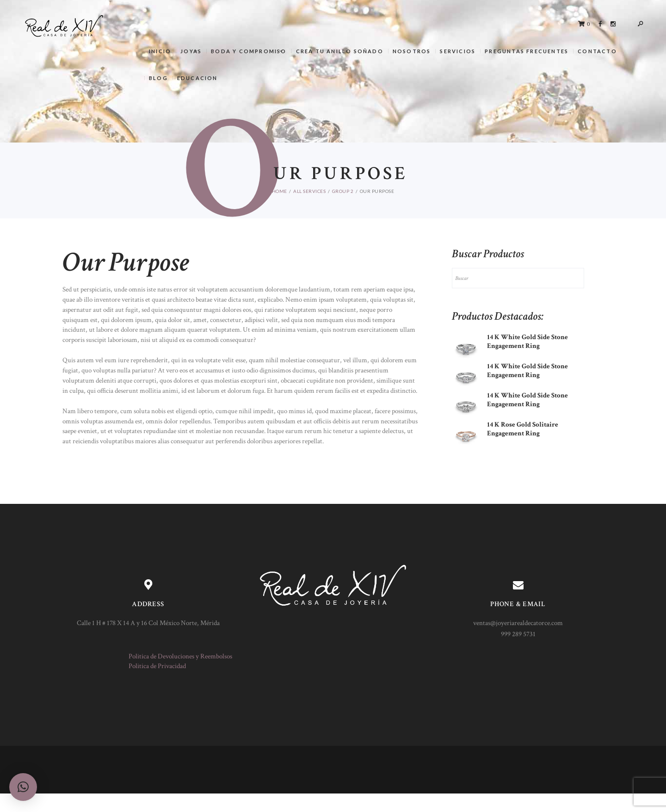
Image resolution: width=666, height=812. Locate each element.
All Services (309, 191)
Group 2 (343, 191)
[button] (23, 787)
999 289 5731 (518, 634)
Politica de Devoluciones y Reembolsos (180, 656)
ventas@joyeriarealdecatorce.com (518, 623)
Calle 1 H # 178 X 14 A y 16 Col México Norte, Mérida (148, 623)
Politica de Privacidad (157, 666)
